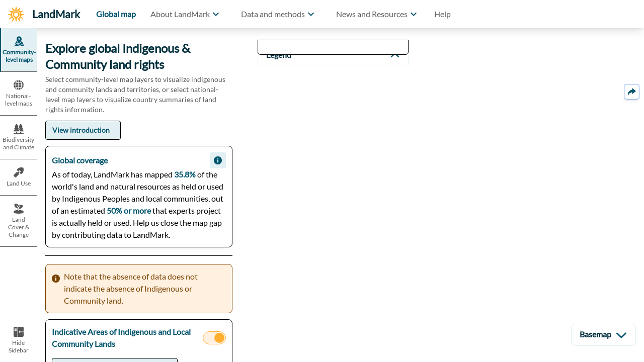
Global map (116, 14)
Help (442, 14)
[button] (186, 14)
